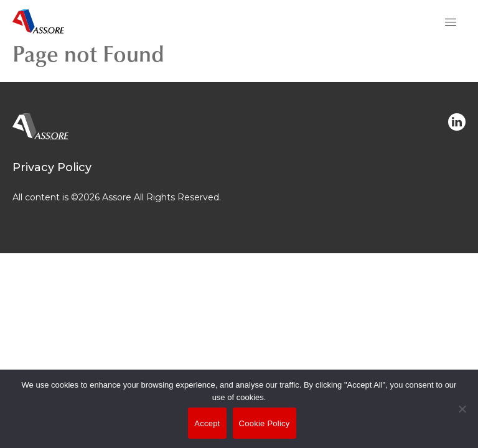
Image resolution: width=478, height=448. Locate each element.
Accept (207, 423)
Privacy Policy (52, 167)
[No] (462, 418)
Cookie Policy (265, 423)
